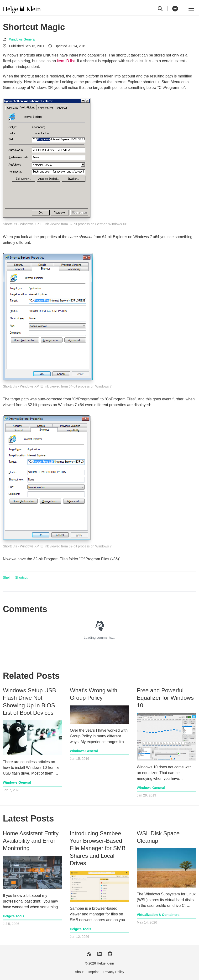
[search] (163, 9)
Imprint (93, 972)
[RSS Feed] (89, 954)
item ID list (66, 61)
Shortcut (21, 577)
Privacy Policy (114, 972)
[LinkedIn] (99, 954)
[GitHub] (110, 954)
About (79, 972)
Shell (7, 577)
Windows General (22, 39)
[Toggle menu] (191, 9)
